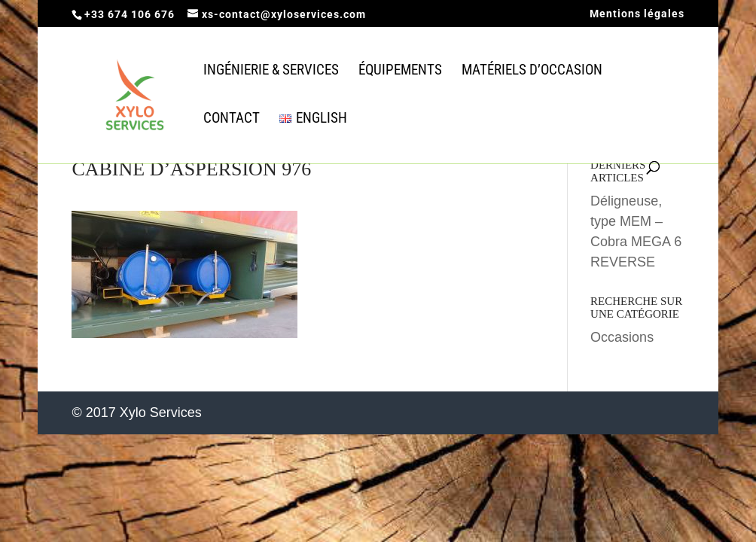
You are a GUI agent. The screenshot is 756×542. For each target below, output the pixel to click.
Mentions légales (637, 14)
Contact (232, 120)
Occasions (622, 337)
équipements (400, 72)
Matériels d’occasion (532, 72)
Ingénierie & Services (271, 72)
